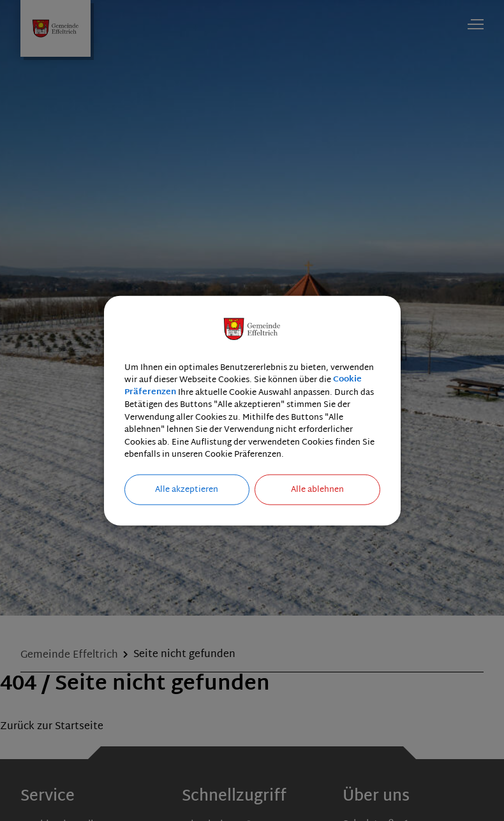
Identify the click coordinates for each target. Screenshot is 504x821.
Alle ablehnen (317, 489)
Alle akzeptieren (187, 489)
